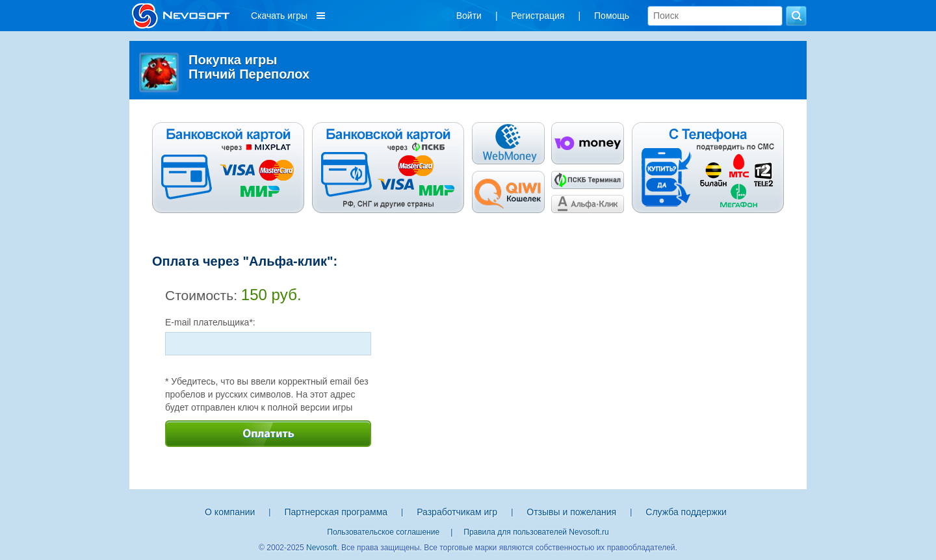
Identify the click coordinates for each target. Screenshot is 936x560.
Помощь (612, 16)
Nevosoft (321, 548)
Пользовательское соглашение (383, 532)
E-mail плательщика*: (210, 322)
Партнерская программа (336, 512)
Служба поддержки (686, 512)
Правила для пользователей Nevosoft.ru (536, 532)
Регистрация (538, 16)
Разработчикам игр (457, 512)
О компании (230, 512)
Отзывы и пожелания (571, 512)
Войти (469, 16)
